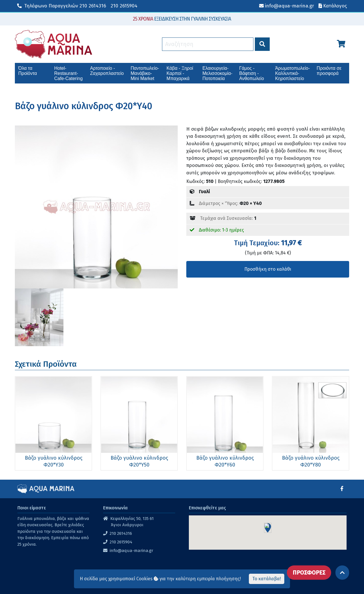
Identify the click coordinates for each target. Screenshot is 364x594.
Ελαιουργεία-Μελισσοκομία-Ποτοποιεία (218, 73)
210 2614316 (62, 6)
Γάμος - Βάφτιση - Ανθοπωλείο (252, 73)
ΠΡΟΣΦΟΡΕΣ (309, 573)
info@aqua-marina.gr (131, 551)
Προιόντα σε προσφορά (329, 71)
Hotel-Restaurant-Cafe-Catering (69, 73)
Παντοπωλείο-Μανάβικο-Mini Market (145, 73)
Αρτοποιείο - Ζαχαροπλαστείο (107, 71)
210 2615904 (124, 6)
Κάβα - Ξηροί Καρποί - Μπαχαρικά (180, 73)
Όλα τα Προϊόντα (28, 71)
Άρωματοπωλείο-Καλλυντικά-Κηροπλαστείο (292, 73)
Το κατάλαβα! (267, 579)
